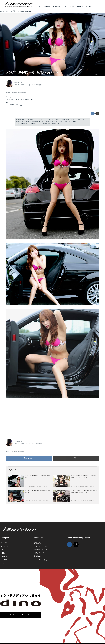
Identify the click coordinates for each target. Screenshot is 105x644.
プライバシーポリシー (42, 560)
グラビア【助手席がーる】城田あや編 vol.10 (32, 72)
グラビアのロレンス (21, 85)
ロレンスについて (41, 546)
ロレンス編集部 (36, 85)
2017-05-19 (18, 83)
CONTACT (20, 615)
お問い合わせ (39, 553)
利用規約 (37, 556)
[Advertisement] (25, 418)
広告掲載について (41, 550)
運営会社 (37, 543)
